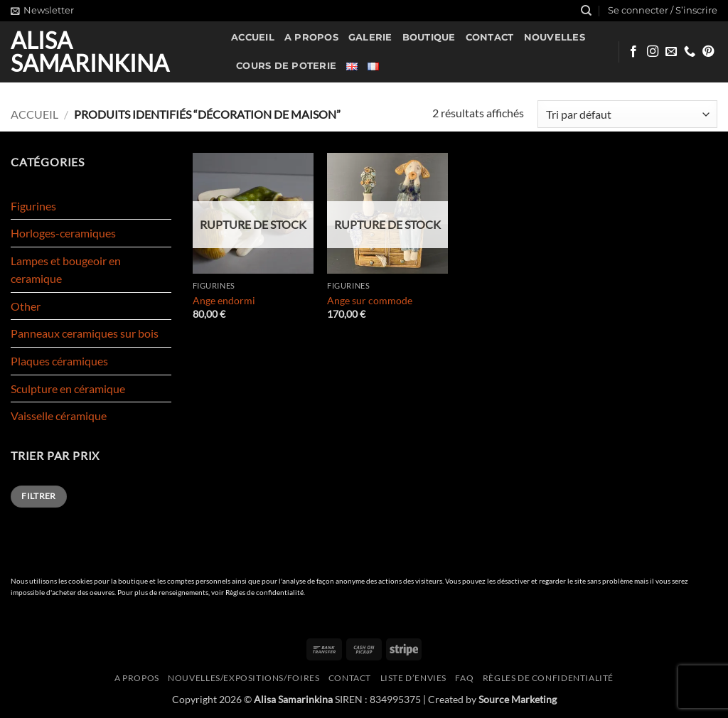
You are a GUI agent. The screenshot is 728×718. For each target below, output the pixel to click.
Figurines (33, 206)
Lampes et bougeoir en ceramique (66, 270)
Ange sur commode (370, 300)
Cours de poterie (286, 66)
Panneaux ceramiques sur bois (85, 333)
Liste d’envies (414, 678)
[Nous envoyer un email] (671, 52)
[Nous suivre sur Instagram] (653, 52)
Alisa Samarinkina (90, 52)
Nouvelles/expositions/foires (243, 678)
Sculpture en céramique (68, 389)
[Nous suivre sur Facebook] (633, 52)
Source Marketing (518, 699)
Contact (490, 37)
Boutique (429, 37)
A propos (311, 37)
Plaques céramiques (59, 361)
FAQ (464, 678)
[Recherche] (586, 11)
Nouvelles (555, 37)
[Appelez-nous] (690, 52)
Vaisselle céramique (59, 416)
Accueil (253, 37)
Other (26, 306)
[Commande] (627, 114)
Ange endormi (224, 300)
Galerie (370, 37)
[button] (42, 11)
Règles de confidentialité (264, 593)
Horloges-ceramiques (63, 233)
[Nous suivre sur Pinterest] (708, 52)
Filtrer (39, 496)
